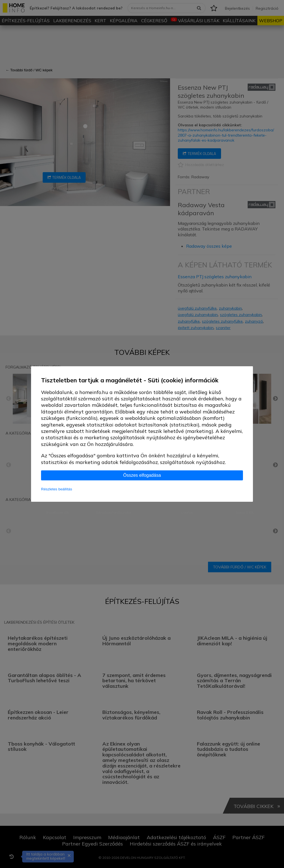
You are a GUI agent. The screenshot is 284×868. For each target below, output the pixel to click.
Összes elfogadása (142, 475)
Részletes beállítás (57, 489)
